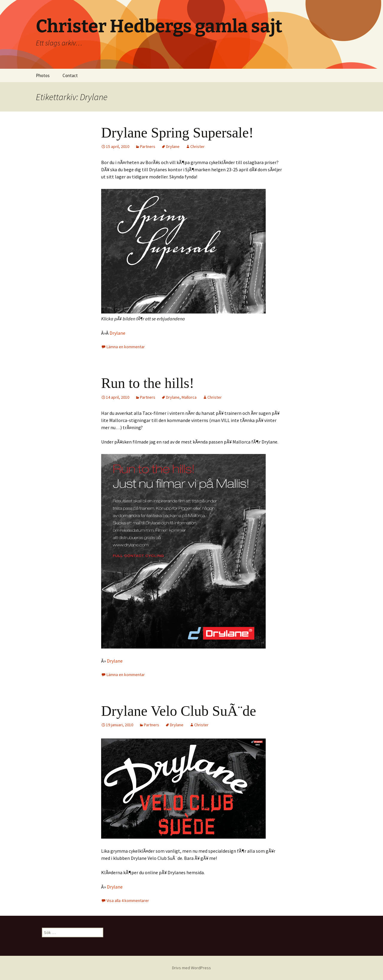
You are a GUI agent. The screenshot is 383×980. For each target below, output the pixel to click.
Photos (43, 75)
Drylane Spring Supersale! (177, 133)
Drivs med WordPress (191, 968)
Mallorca (189, 397)
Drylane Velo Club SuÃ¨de (179, 711)
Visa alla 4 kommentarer (128, 901)
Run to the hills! (148, 383)
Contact (70, 75)
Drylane (173, 146)
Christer (197, 146)
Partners (148, 146)
